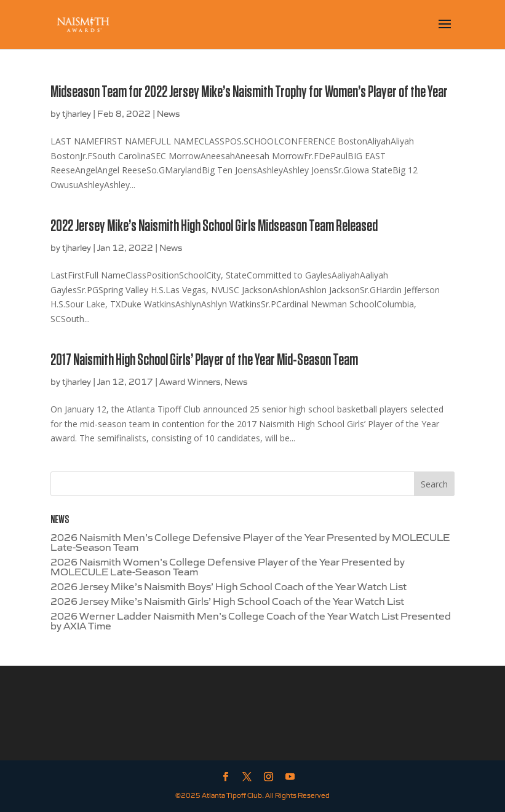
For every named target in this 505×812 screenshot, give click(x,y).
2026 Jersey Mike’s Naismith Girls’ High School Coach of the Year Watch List (227, 601)
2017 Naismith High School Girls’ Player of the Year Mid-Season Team (204, 360)
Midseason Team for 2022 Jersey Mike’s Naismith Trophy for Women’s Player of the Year (249, 92)
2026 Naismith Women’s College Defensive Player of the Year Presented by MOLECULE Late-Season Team (228, 566)
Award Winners (190, 381)
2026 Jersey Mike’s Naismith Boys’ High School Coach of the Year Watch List (229, 586)
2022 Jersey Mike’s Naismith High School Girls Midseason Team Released (214, 226)
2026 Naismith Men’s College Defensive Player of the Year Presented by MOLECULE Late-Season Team (250, 542)
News (168, 113)
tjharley (77, 113)
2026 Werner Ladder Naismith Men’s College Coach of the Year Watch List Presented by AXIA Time (251, 620)
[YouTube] (290, 777)
